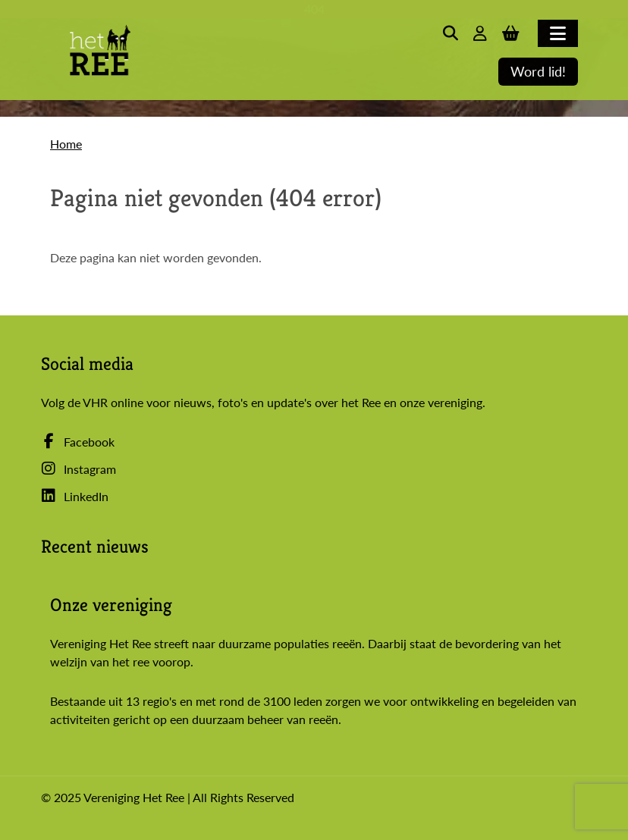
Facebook (78, 442)
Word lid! (538, 72)
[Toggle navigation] (558, 33)
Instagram (78, 469)
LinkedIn (75, 496)
